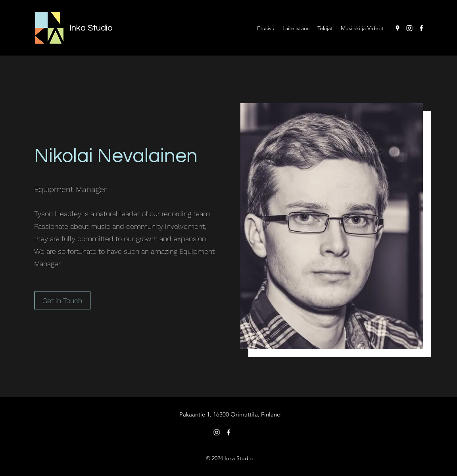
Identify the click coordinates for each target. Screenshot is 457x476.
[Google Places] (397, 28)
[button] (62, 300)
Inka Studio (91, 28)
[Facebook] (421, 28)
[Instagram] (409, 28)
